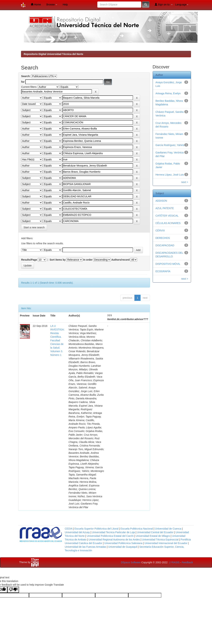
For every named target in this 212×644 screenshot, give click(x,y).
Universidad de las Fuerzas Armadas (85, 547)
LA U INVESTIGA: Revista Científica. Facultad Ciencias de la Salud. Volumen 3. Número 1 (57, 340)
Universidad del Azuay (77, 532)
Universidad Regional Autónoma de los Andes (114, 540)
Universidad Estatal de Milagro (153, 536)
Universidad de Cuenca (168, 529)
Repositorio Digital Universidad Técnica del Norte (53, 54)
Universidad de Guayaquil (123, 547)
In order (88, 260)
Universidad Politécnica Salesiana (123, 543)
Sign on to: (164, 4)
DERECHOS (163, 238)
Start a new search (34, 227)
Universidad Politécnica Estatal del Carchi (110, 536)
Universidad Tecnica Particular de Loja (113, 532)
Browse (52, 5)
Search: (26, 76)
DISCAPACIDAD (165, 245)
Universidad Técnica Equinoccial (160, 540)
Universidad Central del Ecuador (155, 532)
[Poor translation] (13, 590)
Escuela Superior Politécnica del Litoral (96, 529)
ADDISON (161, 201)
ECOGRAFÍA (163, 271)
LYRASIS (174, 562)
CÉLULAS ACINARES (168, 223)
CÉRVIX (160, 231)
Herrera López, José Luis (170, 175)
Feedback (187, 562)
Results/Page (29, 260)
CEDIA (69, 529)
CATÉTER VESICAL (167, 216)
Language (182, 5)
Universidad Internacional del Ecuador (166, 543)
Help (65, 5)
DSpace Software (131, 562)
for (23, 82)
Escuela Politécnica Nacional (137, 529)
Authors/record (120, 260)
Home (36, 4)
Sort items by (58, 260)
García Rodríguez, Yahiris (170, 145)
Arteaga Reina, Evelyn (168, 93)
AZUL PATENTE (165, 208)
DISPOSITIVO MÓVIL (168, 264)
